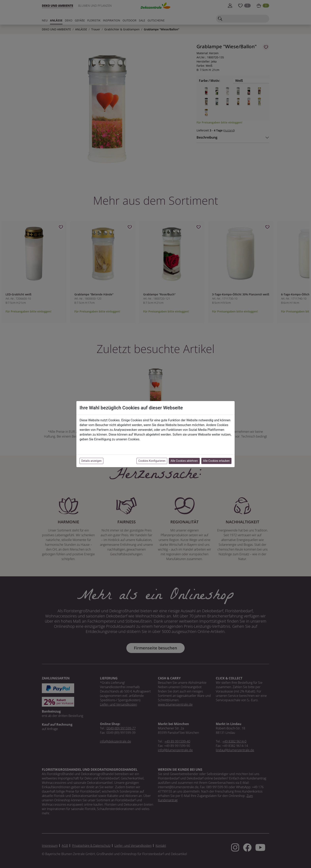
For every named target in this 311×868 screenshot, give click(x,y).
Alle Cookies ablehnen (184, 461)
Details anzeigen (91, 461)
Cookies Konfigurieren (152, 461)
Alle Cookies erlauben (216, 461)
